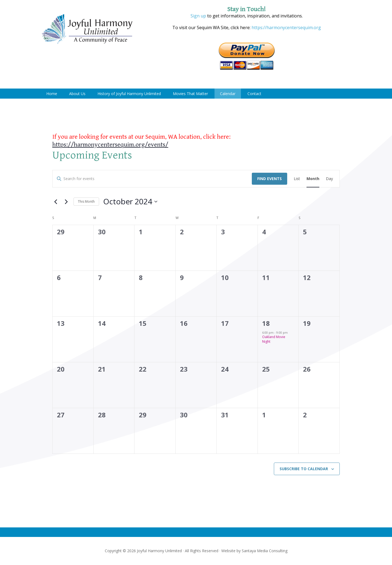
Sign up (198, 16)
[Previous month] (56, 202)
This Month (86, 201)
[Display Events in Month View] (313, 179)
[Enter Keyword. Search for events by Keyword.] (152, 179)
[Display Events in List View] (297, 179)
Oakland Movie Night (274, 339)
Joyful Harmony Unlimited (87, 29)
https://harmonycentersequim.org (286, 28)
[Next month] (66, 202)
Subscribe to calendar (304, 469)
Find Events (269, 179)
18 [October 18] (266, 323)
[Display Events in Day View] (329, 179)
